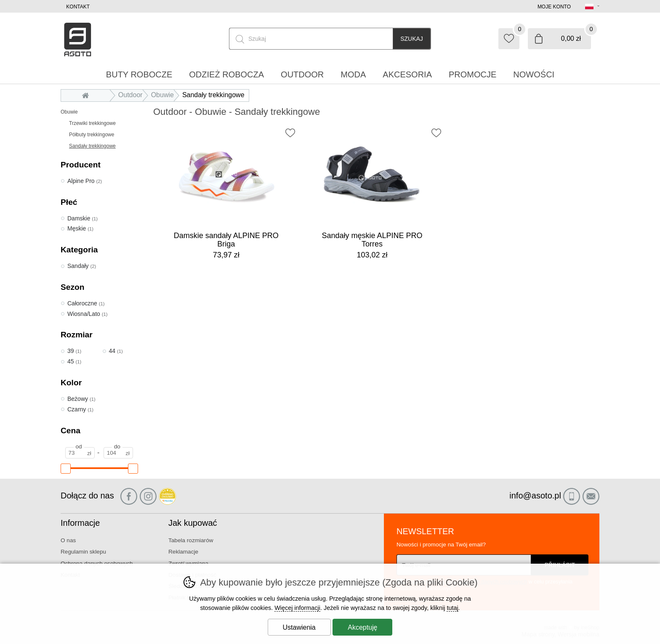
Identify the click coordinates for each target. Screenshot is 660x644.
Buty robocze (139, 74)
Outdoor (130, 95)
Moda (353, 74)
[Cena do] (118, 453)
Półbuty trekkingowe (92, 135)
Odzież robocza (226, 74)
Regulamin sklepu (83, 552)
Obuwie (69, 112)
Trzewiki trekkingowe (92, 123)
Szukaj (412, 39)
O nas (68, 540)
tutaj (452, 608)
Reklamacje (183, 552)
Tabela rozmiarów (191, 540)
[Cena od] (80, 453)
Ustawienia (299, 627)
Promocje (472, 74)
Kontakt (78, 7)
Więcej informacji (297, 608)
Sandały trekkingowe (92, 146)
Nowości (534, 74)
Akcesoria (407, 74)
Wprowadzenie (88, 95)
